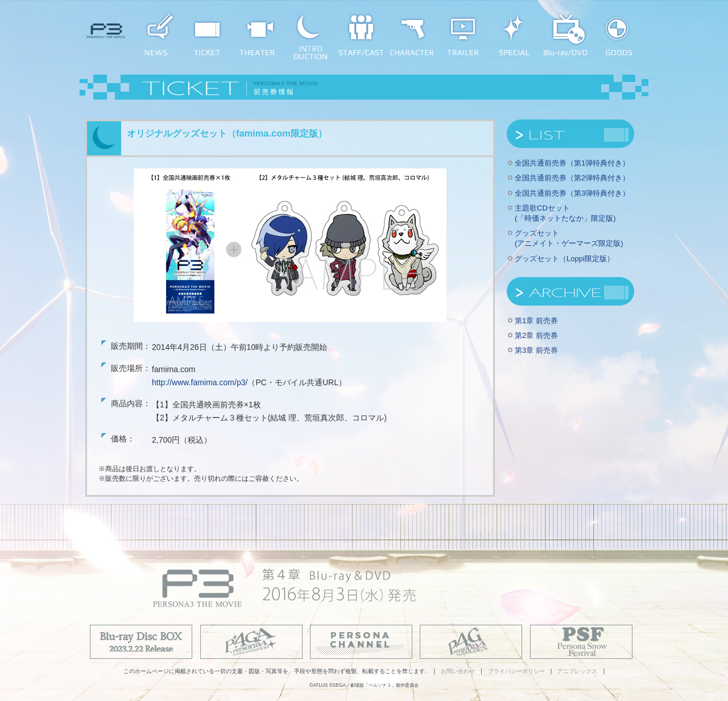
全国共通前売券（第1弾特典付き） (572, 163)
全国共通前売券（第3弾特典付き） (572, 193)
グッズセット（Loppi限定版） (564, 259)
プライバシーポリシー (516, 671)
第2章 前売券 (536, 335)
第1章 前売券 (536, 321)
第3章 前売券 (536, 350)
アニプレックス (577, 671)
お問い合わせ (458, 671)
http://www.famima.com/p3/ (200, 382)
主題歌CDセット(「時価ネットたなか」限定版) (565, 213)
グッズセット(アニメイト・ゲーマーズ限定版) (569, 238)
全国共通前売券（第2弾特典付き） (572, 178)
